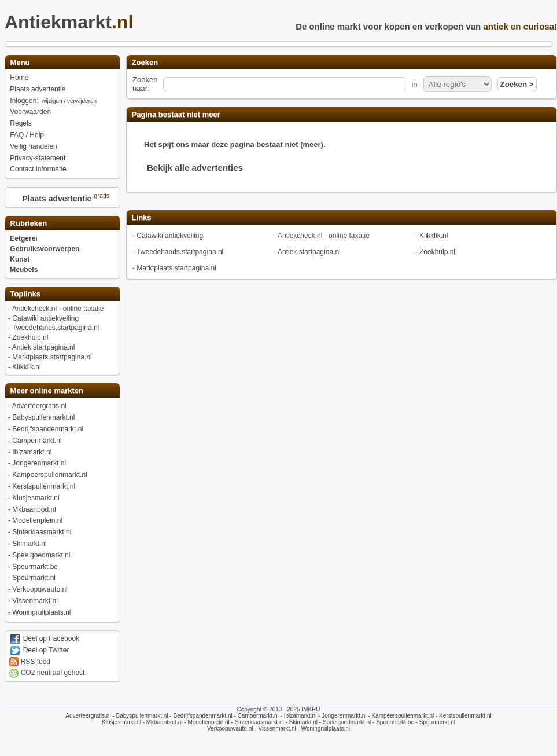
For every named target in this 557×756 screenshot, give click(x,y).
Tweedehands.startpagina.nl (56, 328)
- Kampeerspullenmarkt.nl (401, 716)
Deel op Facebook (44, 638)
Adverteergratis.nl (39, 406)
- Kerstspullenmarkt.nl (462, 716)
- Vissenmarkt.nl (275, 729)
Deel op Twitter (39, 650)
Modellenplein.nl (37, 520)
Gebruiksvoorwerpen (45, 249)
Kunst (20, 259)
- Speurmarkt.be (392, 722)
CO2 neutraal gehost (47, 673)
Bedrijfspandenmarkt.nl (48, 429)
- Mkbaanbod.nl (162, 722)
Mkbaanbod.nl (34, 509)
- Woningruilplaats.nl (323, 729)
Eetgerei (23, 238)
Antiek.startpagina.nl (44, 347)
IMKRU (311, 709)
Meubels (24, 270)
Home (19, 78)
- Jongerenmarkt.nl (341, 716)
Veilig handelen (33, 146)
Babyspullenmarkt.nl (43, 417)
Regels (21, 123)
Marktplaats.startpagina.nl (52, 357)
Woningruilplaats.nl (41, 612)
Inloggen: (54, 101)
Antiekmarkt (72, 22)
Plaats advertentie (38, 89)
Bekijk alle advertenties (195, 168)
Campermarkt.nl (37, 441)
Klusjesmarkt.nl (36, 498)
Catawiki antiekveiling (45, 318)
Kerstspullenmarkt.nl (44, 486)
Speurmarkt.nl (34, 578)
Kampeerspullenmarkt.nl (49, 475)
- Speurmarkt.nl (435, 722)
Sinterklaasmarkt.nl (42, 532)
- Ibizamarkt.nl (298, 716)
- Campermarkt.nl (256, 716)
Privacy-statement (38, 158)
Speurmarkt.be (35, 567)
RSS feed (30, 662)
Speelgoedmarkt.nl (41, 555)
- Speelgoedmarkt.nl (344, 722)
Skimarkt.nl (29, 544)
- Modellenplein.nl (206, 722)
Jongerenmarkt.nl (39, 463)
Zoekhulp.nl (30, 337)
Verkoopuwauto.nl (40, 589)
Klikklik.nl (26, 367)
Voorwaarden (30, 112)
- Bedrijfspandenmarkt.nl (200, 716)
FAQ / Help (27, 135)
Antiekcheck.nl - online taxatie (58, 309)
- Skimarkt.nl (301, 722)
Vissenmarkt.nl (35, 601)
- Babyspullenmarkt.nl (140, 716)
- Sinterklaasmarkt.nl (257, 722)
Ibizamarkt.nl (32, 452)
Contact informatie (38, 169)
